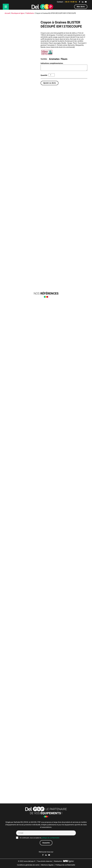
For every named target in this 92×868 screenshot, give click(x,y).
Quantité (44, 75)
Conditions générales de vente (28, 865)
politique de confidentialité (50, 838)
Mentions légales (47, 865)
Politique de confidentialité (65, 865)
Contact (60, 2)
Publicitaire (30, 13)
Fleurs (64, 59)
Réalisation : (64, 861)
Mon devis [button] (81, 7)
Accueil (7, 13)
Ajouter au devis (50, 83)
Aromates (54, 59)
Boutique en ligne (18, 13)
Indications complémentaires (52, 63)
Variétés (44, 59)
